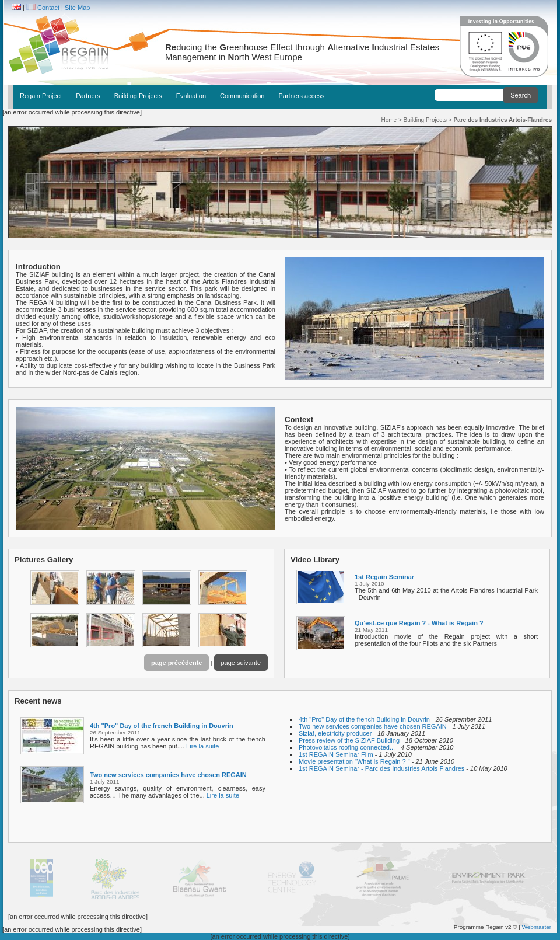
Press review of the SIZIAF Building (350, 740)
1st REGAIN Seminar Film (337, 754)
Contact (48, 8)
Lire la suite (202, 746)
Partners (88, 96)
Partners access (301, 96)
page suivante (241, 663)
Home (389, 120)
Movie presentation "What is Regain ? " (355, 761)
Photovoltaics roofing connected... (348, 747)
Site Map (77, 8)
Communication (242, 96)
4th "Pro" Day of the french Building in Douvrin (162, 726)
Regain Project (41, 96)
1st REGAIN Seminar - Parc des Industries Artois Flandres (382, 768)
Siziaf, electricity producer (336, 733)
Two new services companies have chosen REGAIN (168, 775)
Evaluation (191, 96)
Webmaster (537, 927)
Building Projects (138, 96)
